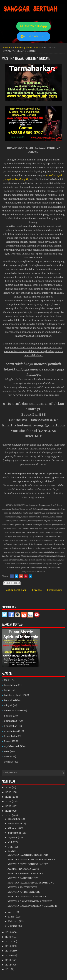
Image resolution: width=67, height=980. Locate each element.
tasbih (7, 757)
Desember (15, 819)
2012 (8, 965)
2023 (9, 801)
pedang (8, 716)
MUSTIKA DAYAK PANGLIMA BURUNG (26, 58)
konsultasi (10, 700)
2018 (8, 937)
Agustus (13, 838)
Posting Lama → (56, 590)
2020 (9, 815)
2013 (8, 960)
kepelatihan (11, 685)
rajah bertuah (12, 746)
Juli (11, 842)
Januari (13, 926)
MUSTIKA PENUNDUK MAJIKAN (27, 897)
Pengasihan (11, 726)
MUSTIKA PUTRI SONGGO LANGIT (28, 864)
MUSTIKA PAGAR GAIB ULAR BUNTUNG (31, 883)
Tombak (8, 762)
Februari (14, 921)
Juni (11, 847)
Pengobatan (11, 736)
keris (7, 690)
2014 (8, 955)
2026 (9, 788)
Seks (7, 751)
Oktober (13, 828)
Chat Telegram (33, 36)
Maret (12, 917)
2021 (8, 811)
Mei (11, 851)
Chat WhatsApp (33, 26)
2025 (9, 792)
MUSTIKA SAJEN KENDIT (23, 878)
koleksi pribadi (24, 48)
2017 (8, 941)
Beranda (8, 48)
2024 (8, 797)
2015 (8, 951)
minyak (8, 705)
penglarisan (11, 731)
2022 (9, 806)
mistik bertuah (12, 711)
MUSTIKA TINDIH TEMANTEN (26, 873)
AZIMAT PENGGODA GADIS (23, 869)
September (15, 833)
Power (38, 48)
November (15, 824)
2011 (8, 969)
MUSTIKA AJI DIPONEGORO (24, 892)
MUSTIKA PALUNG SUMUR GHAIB (28, 855)
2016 (8, 946)
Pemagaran (10, 721)
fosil (6, 680)
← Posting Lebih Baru (14, 590)
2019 (8, 932)
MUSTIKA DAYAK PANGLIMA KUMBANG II (32, 906)
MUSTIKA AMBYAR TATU (22, 887)
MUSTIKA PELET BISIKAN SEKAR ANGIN (31, 859)
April (11, 912)
